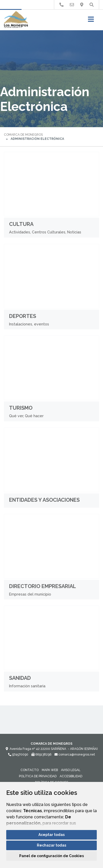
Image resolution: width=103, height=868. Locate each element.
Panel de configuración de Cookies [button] (52, 856)
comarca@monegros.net (75, 755)
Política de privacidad (38, 776)
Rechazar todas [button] (52, 845)
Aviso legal (71, 770)
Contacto (30, 770)
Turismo (21, 408)
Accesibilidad (71, 776)
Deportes (23, 316)
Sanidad (20, 678)
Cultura (21, 224)
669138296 (41, 755)
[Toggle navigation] (91, 21)
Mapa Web (50, 770)
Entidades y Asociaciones (44, 500)
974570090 (18, 755)
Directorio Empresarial (43, 586)
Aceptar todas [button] (52, 835)
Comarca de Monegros (23, 135)
